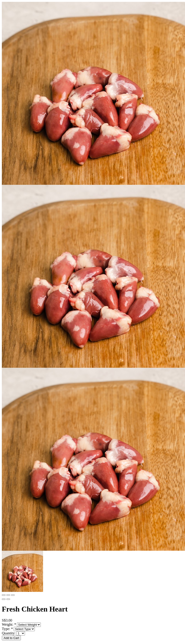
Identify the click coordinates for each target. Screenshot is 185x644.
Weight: (9, 624)
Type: (7, 629)
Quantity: (9, 633)
